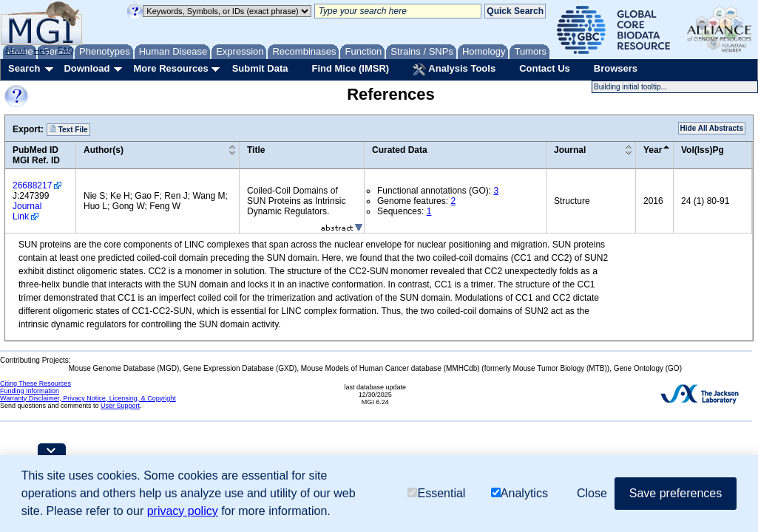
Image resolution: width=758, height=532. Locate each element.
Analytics (520, 493)
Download (87, 68)
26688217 (32, 185)
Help (42, 50)
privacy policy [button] (183, 511)
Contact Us (545, 68)
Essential (436, 493)
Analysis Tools (454, 69)
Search (24, 68)
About (16, 50)
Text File (68, 129)
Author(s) (104, 150)
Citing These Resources (35, 383)
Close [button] (592, 493)
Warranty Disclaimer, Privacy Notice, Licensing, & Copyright (88, 398)
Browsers (616, 68)
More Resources (170, 68)
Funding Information (30, 391)
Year (653, 150)
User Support (120, 406)
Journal (570, 150)
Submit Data (260, 68)
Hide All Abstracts (712, 128)
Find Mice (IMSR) (350, 68)
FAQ (66, 50)
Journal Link (27, 211)
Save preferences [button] (676, 493)
